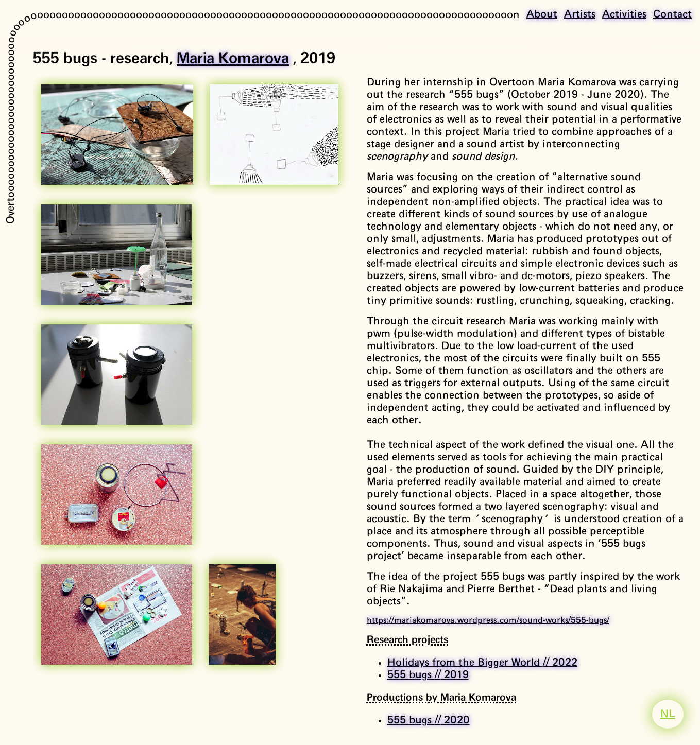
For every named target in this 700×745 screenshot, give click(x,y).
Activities (624, 14)
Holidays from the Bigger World (482, 663)
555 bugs (428, 675)
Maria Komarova (233, 59)
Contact (672, 14)
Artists (580, 14)
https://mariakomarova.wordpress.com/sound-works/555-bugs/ (488, 620)
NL (668, 714)
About (542, 14)
